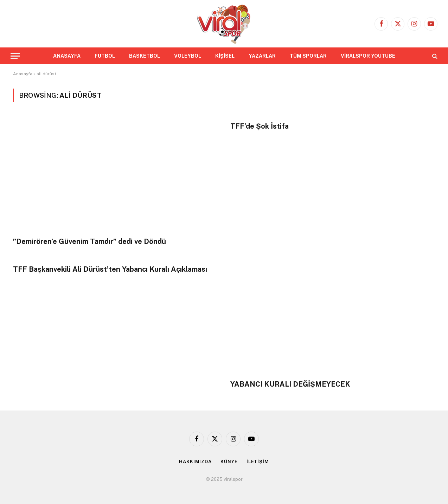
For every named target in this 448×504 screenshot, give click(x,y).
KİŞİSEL (225, 56)
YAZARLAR (262, 56)
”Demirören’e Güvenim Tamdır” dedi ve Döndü (89, 241)
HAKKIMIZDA (195, 462)
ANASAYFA (67, 56)
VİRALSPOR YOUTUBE (368, 56)
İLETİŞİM (258, 462)
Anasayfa (23, 74)
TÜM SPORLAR (308, 56)
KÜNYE (229, 462)
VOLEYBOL (188, 56)
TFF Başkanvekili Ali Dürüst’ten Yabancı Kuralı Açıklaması (110, 269)
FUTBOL (105, 56)
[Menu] (15, 56)
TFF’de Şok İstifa (260, 126)
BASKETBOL (145, 56)
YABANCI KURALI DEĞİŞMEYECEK (290, 384)
